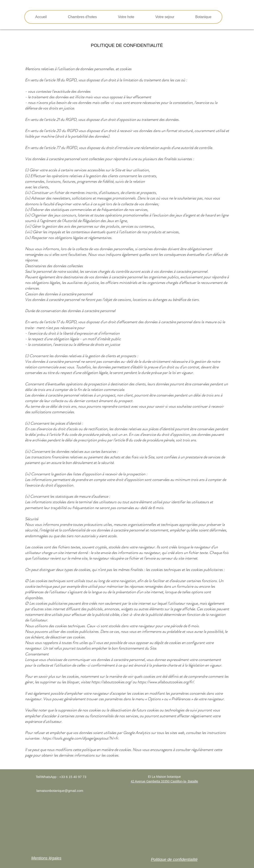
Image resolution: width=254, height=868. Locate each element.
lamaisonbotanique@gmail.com (60, 791)
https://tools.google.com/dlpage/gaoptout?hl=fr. (81, 738)
